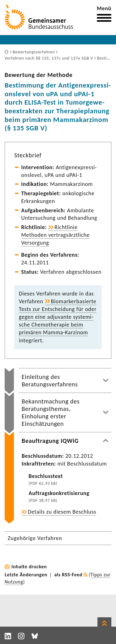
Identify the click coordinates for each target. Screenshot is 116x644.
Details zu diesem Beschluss (62, 512)
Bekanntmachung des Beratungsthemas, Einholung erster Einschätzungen (51, 412)
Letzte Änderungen (26, 575)
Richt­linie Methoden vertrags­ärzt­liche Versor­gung (56, 235)
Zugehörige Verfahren (35, 538)
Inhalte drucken (29, 567)
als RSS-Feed (69, 575)
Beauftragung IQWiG (50, 441)
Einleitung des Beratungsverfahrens (50, 381)
